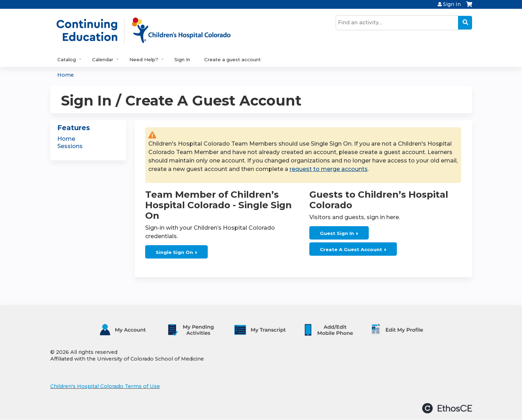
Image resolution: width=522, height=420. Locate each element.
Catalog (67, 59)
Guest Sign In (337, 233)
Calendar (103, 59)
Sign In (452, 4)
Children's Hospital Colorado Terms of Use (105, 386)
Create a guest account (233, 59)
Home (66, 75)
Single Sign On (174, 252)
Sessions (70, 146)
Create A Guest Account (351, 249)
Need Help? (144, 59)
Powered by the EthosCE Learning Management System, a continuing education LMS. (447, 408)
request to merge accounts (329, 169)
